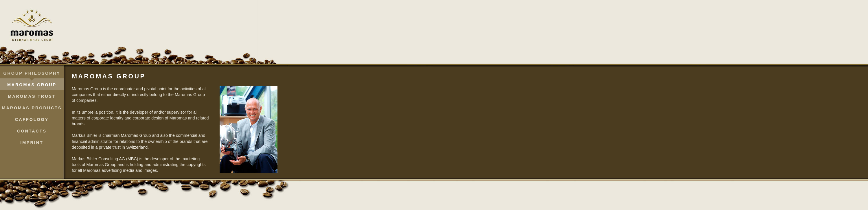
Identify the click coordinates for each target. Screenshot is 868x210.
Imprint (32, 143)
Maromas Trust (32, 96)
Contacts (32, 131)
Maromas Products (32, 108)
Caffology (32, 119)
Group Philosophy (32, 73)
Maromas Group (32, 85)
